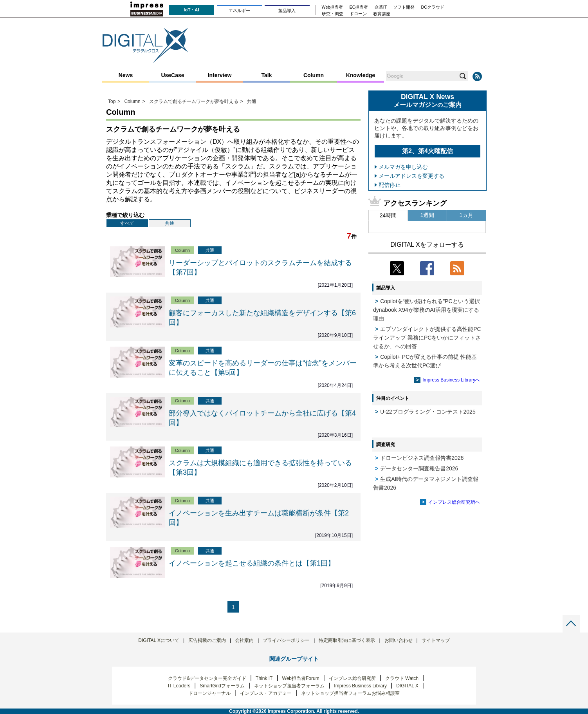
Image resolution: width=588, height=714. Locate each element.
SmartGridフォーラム (222, 686)
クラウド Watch (402, 678)
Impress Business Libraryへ (451, 380)
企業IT (381, 7)
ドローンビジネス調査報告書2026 (422, 458)
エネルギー (239, 11)
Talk (267, 75)
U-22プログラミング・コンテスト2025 (428, 412)
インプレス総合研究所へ (454, 502)
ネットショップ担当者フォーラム (289, 686)
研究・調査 (333, 14)
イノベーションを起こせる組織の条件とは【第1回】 (252, 563)
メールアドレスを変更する (411, 176)
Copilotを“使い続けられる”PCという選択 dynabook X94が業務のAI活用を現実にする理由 (427, 310)
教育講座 (382, 14)
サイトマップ (436, 640)
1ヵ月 (467, 215)
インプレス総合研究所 (352, 678)
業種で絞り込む (125, 215)
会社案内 (244, 640)
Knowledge (361, 75)
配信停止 (390, 185)
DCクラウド (433, 7)
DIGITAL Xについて (159, 640)
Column (314, 75)
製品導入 (287, 11)
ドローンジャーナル (209, 693)
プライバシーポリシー (286, 640)
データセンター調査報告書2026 (419, 468)
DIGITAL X (407, 686)
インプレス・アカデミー (266, 693)
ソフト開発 (404, 7)
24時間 (388, 215)
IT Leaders (179, 686)
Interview (220, 75)
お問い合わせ (399, 640)
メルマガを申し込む (403, 167)
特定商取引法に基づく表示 (347, 640)
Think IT (264, 678)
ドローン (358, 14)
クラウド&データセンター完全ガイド (207, 678)
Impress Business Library (360, 686)
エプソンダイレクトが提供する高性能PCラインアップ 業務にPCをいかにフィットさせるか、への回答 (427, 338)
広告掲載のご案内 (207, 640)
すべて (127, 223)
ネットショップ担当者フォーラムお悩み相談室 (350, 693)
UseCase (172, 75)
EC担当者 (359, 7)
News (126, 75)
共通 (170, 223)
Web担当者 (333, 7)
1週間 (427, 215)
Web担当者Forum (301, 678)
